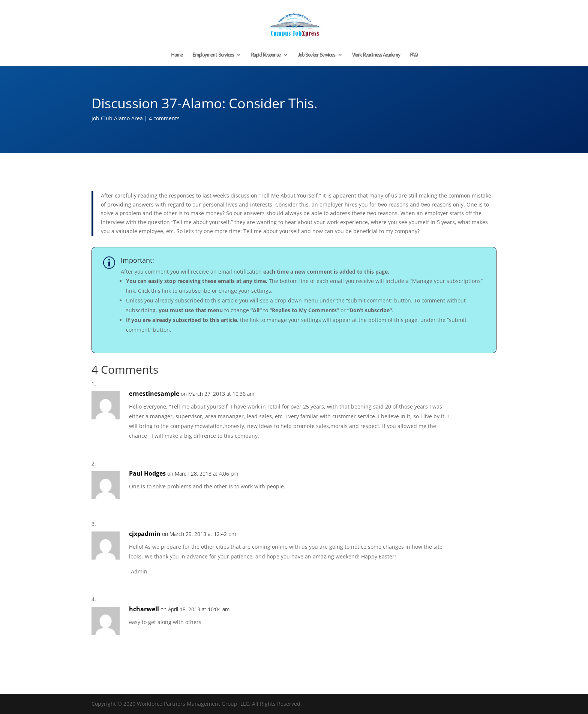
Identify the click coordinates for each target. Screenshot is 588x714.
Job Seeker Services (316, 55)
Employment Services (213, 55)
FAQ (414, 55)
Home (177, 55)
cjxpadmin (145, 534)
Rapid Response (266, 55)
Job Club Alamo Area (117, 118)
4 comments (164, 118)
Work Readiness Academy (376, 55)
